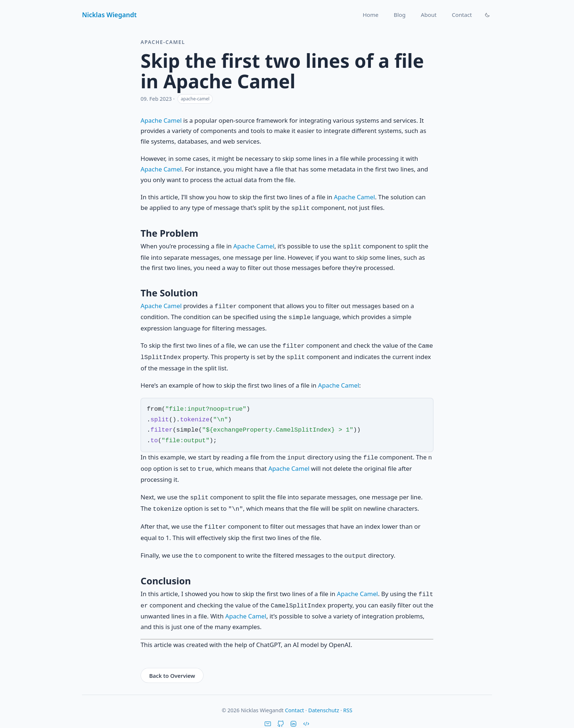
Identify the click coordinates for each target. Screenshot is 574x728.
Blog (400, 15)
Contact (462, 15)
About (428, 15)
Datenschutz (324, 700)
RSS (348, 700)
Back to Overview (172, 665)
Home (371, 15)
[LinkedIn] (293, 714)
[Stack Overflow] (306, 714)
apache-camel (195, 99)
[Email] (268, 714)
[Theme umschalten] (487, 15)
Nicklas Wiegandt (109, 15)
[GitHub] (281, 714)
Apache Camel (161, 120)
